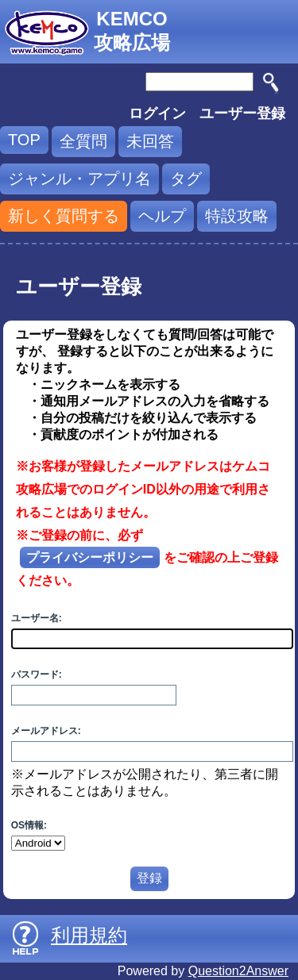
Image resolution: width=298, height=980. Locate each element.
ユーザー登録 (242, 113)
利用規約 (89, 935)
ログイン (157, 113)
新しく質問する (64, 216)
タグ (186, 179)
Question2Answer (238, 971)
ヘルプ (162, 216)
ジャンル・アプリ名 (79, 179)
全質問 (83, 141)
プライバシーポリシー (90, 557)
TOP (24, 140)
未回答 (150, 141)
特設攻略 (237, 216)
